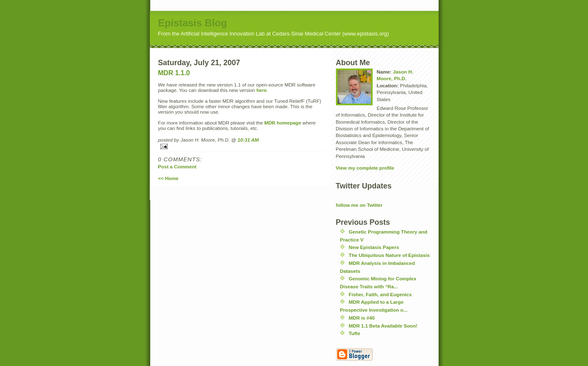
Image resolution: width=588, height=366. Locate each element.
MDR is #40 (362, 318)
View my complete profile (365, 168)
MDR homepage (283, 123)
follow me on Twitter (359, 205)
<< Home (168, 178)
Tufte (355, 333)
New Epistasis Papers (374, 247)
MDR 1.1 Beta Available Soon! (383, 326)
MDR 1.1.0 (174, 73)
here (261, 90)
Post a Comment (177, 166)
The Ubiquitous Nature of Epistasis (389, 255)
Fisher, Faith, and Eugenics (380, 294)
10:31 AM (248, 140)
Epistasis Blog (193, 23)
